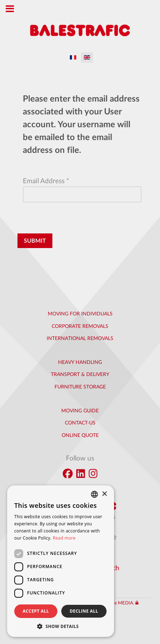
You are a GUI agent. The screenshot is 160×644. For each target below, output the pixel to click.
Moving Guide (80, 411)
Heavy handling (80, 362)
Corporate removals (80, 326)
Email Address (46, 181)
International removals (80, 339)
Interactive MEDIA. (115, 603)
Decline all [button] (84, 611)
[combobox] (94, 494)
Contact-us (80, 423)
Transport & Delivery (80, 375)
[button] (61, 626)
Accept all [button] (36, 611)
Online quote (80, 436)
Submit (35, 241)
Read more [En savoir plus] (64, 538)
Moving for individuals (80, 314)
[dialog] (61, 561)
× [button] (104, 494)
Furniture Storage (80, 387)
